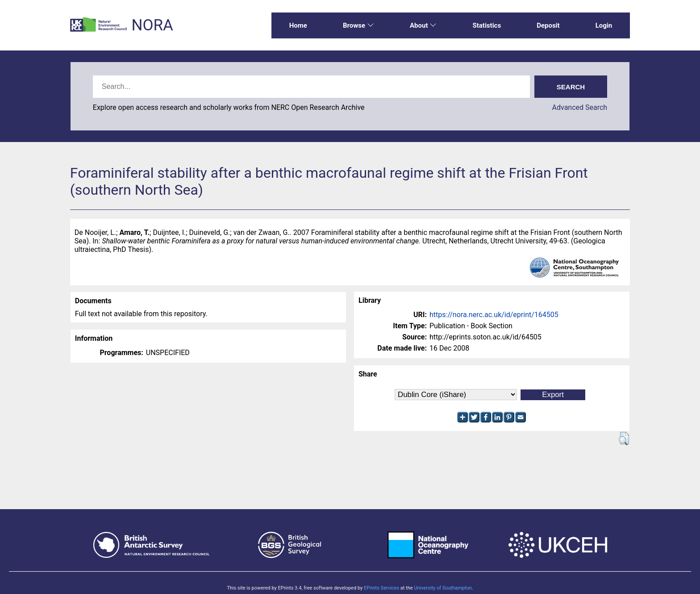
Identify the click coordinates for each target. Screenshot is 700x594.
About (423, 25)
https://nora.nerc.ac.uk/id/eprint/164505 (494, 315)
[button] (624, 439)
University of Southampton (443, 588)
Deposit (548, 25)
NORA (152, 25)
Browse (358, 25)
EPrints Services (381, 588)
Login (604, 25)
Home (298, 25)
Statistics (487, 25)
